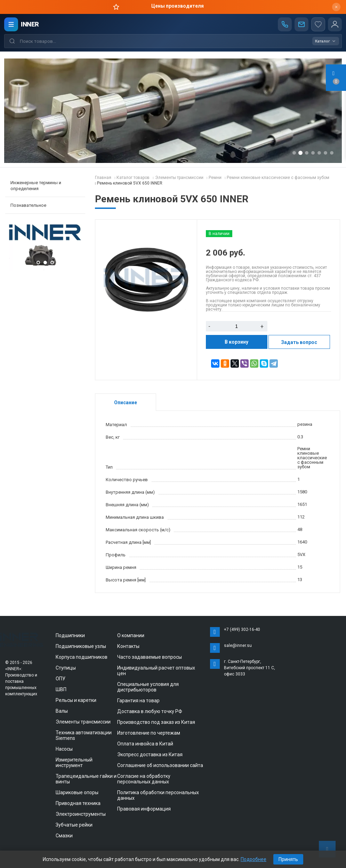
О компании (131, 635)
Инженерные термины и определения (36, 186)
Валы (62, 711)
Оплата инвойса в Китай (145, 744)
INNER (30, 24)
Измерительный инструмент (74, 763)
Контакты (128, 646)
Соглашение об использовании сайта (160, 765)
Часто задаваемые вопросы (150, 657)
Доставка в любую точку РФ (150, 711)
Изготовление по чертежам (149, 733)
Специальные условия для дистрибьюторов (148, 687)
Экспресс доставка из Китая (150, 754)
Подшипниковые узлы (81, 646)
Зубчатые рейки (74, 825)
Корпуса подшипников (82, 657)
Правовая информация (144, 809)
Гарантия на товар (138, 701)
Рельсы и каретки (76, 700)
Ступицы (66, 668)
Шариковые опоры (77, 792)
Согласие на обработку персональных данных (144, 779)
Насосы (64, 749)
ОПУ (61, 679)
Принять (288, 859)
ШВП (61, 689)
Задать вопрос (299, 342)
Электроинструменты (81, 814)
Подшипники (70, 635)
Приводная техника (78, 803)
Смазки (64, 836)
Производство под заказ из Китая (156, 722)
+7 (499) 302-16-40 (242, 630)
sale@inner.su (238, 646)
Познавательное (28, 205)
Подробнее (254, 859)
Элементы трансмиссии (83, 722)
